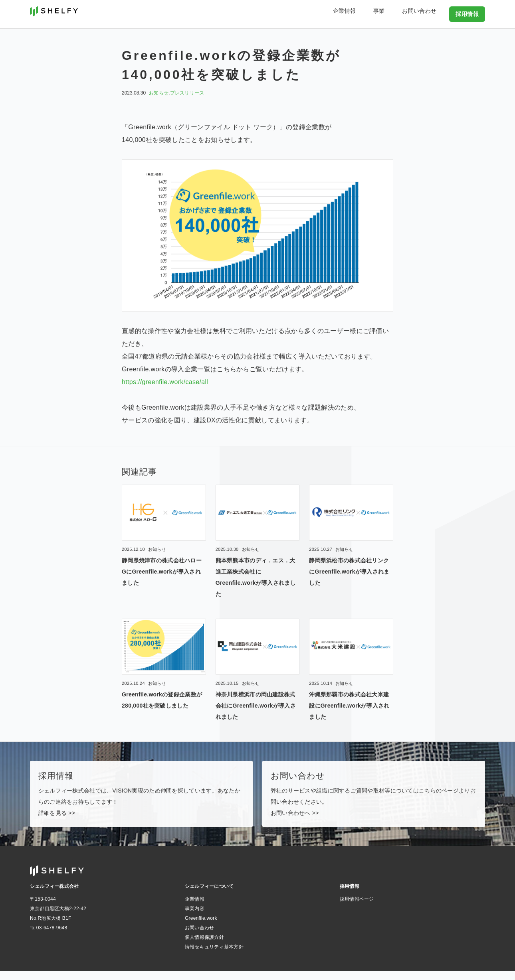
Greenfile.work (201, 927)
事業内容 (195, 918)
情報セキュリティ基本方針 (214, 956)
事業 (397, 14)
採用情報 (469, 14)
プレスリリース (187, 93)
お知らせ (159, 93)
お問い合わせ (427, 14)
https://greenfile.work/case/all (165, 382)
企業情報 (371, 14)
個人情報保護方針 (204, 946)
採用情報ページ (357, 908)
